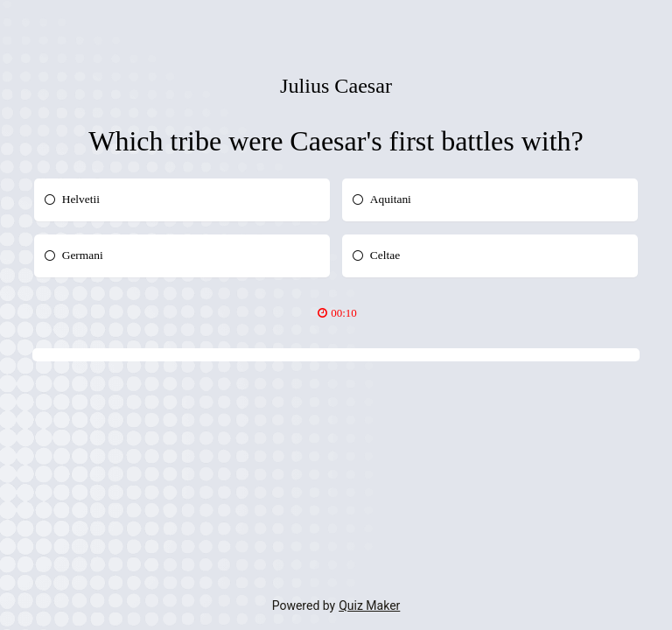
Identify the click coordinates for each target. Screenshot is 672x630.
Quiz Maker (369, 605)
